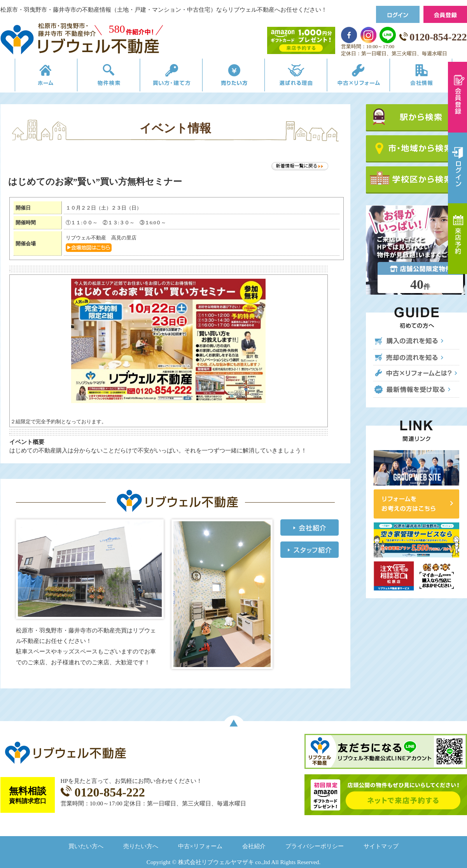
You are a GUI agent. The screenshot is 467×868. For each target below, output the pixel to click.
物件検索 (100, 77)
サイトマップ (381, 846)
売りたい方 (234, 77)
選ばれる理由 (300, 77)
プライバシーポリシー (315, 846)
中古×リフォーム (367, 77)
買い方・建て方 (167, 77)
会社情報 (433, 77)
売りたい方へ (141, 846)
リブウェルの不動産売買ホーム (34, 77)
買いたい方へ (86, 846)
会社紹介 (254, 846)
